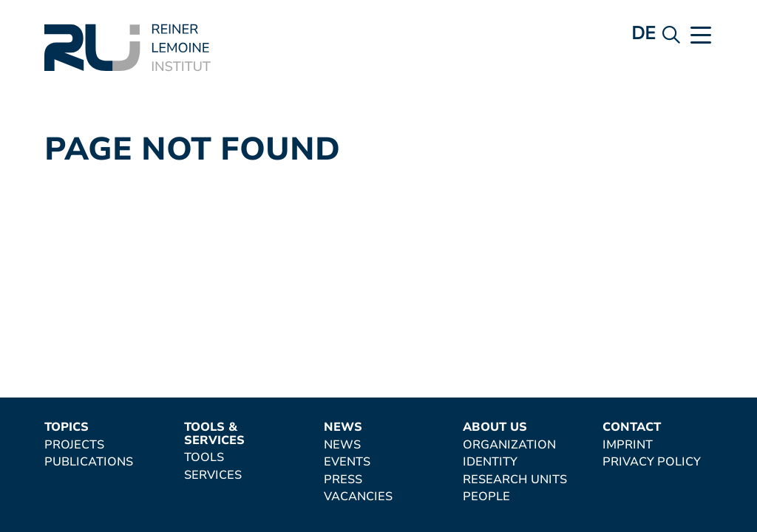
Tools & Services (214, 434)
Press (343, 480)
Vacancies (358, 497)
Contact (632, 428)
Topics (67, 428)
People (486, 497)
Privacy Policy (652, 463)
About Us (495, 428)
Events (347, 463)
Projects (74, 446)
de (644, 33)
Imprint (628, 446)
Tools (204, 458)
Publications (89, 463)
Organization (509, 446)
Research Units (515, 480)
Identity (490, 463)
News (343, 428)
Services (213, 476)
